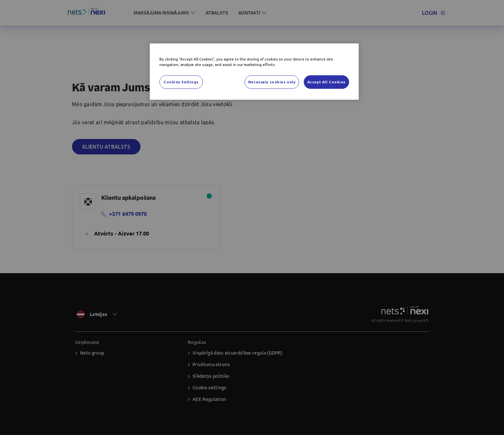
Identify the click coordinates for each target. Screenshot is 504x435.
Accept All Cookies (326, 82)
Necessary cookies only (272, 82)
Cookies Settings (181, 82)
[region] (254, 72)
